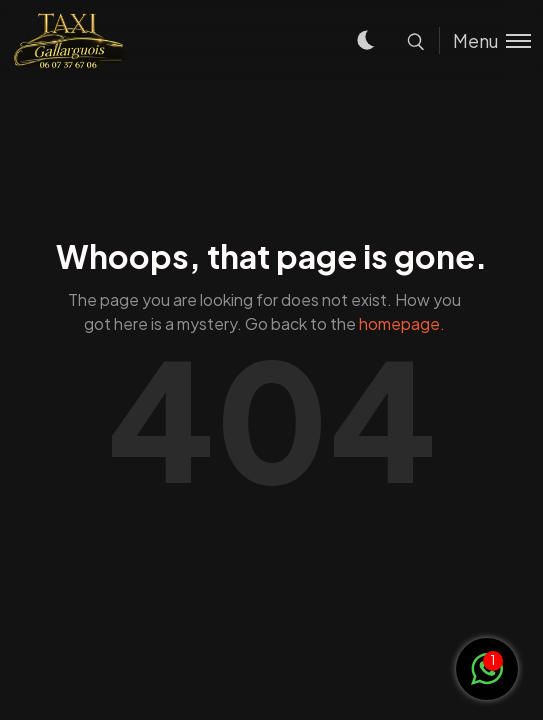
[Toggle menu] (485, 40)
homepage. (402, 323)
